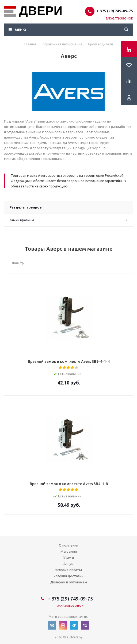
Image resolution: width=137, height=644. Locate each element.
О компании (68, 545)
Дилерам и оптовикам (69, 582)
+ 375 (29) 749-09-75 (115, 11)
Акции (68, 564)
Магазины (69, 551)
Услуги (69, 557)
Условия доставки (68, 576)
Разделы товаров (26, 207)
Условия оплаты (68, 570)
